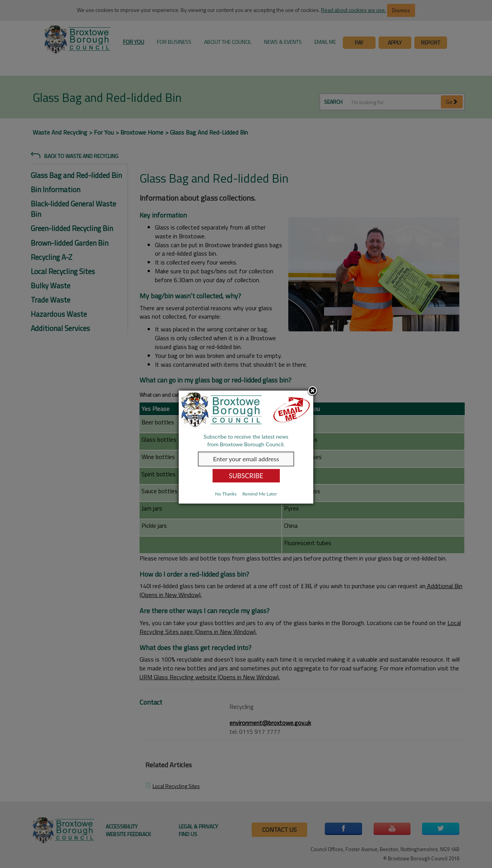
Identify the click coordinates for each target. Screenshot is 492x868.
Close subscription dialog (312, 391)
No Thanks (226, 494)
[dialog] (246, 447)
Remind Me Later (259, 494)
